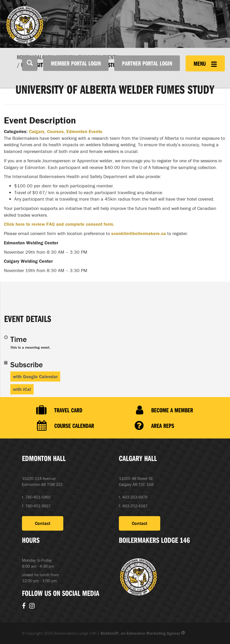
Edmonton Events (84, 131)
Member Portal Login (76, 63)
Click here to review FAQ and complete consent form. (59, 224)
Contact (43, 523)
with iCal (22, 389)
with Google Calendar (35, 376)
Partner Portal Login (147, 63)
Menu (205, 63)
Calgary (37, 131)
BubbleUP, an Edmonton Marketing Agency (143, 633)
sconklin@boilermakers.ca (139, 233)
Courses (55, 131)
